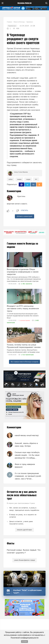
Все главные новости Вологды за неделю (24, 362)
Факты (11, 544)
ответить (24, 210)
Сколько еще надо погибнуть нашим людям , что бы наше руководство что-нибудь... (27, 455)
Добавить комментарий (24, 216)
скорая (28, 179)
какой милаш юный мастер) (27, 435)
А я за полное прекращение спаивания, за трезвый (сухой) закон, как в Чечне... (28, 476)
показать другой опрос (24, 530)
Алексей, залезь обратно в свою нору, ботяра (26, 445)
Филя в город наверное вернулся (25, 466)
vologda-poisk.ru (24, 3)
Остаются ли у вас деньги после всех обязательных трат (22, 495)
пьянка (19, 179)
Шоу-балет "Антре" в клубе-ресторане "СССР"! (27, 592)
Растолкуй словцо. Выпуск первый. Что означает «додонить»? (24, 551)
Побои (11, 179)
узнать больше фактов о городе (24, 560)
